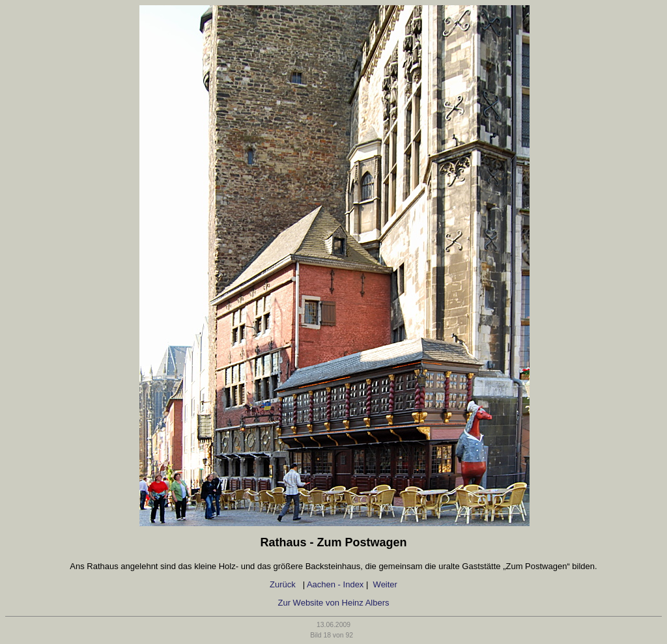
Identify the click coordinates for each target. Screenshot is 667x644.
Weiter (385, 584)
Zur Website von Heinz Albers (334, 603)
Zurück (284, 584)
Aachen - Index (335, 584)
